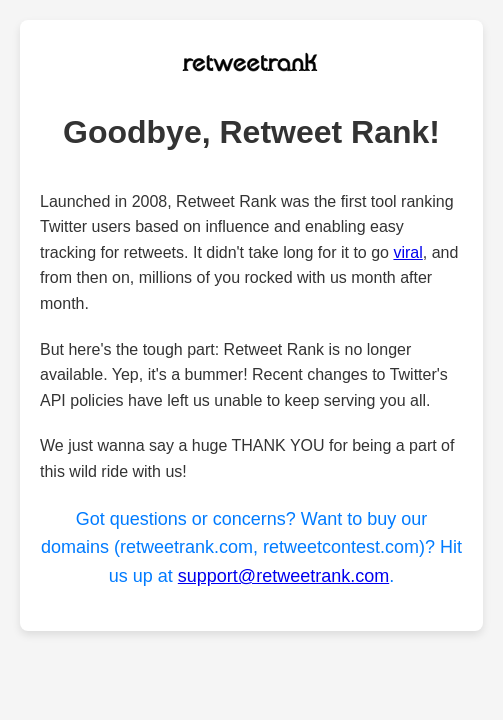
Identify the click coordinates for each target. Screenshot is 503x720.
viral (407, 252)
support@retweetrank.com (283, 576)
